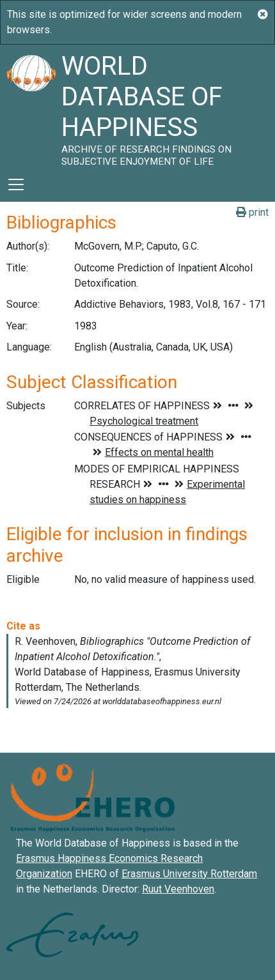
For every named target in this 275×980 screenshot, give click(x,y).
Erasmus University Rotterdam (189, 874)
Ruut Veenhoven (178, 889)
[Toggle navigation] (16, 185)
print (252, 212)
